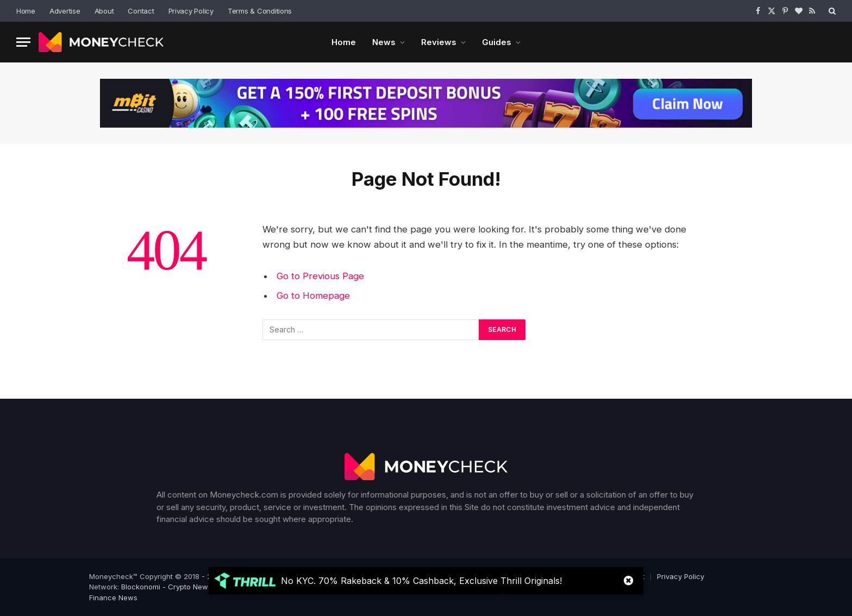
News (384, 42)
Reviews (439, 42)
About (104, 11)
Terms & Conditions (260, 11)
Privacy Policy (191, 11)
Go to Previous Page (320, 276)
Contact (141, 11)
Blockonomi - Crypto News (167, 587)
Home (26, 11)
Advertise (65, 11)
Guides (497, 42)
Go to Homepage (313, 296)
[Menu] (23, 42)
